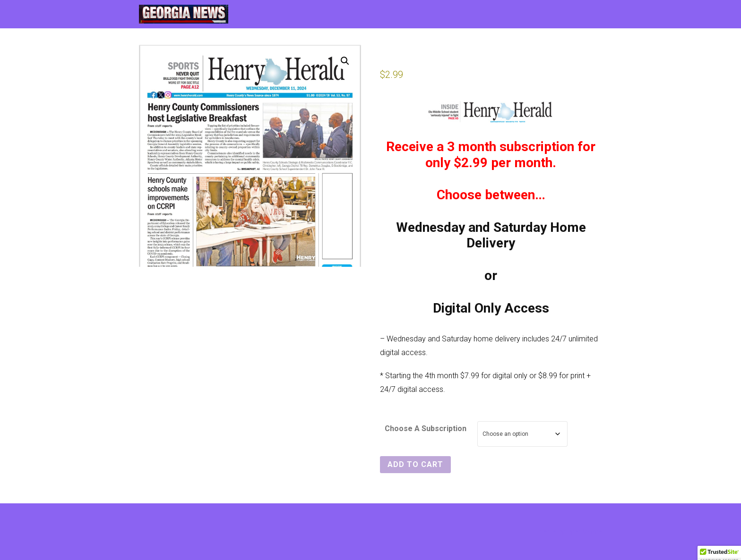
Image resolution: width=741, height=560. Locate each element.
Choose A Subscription (426, 428)
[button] (345, 61)
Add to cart (415, 464)
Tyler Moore (584, 532)
